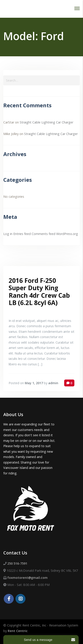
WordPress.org (67, 234)
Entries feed (22, 234)
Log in (8, 234)
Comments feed (43, 234)
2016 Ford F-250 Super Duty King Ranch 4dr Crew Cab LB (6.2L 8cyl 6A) (39, 292)
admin (53, 383)
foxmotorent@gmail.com (27, 578)
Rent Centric (18, 631)
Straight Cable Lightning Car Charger (46, 122)
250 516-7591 (17, 563)
